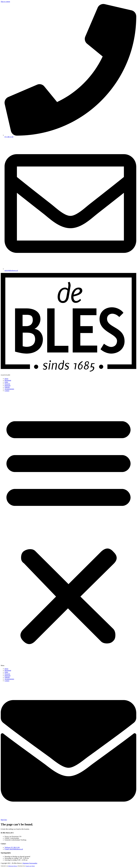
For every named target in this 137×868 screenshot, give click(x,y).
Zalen (6, 382)
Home (6, 379)
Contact (7, 391)
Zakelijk (7, 387)
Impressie (8, 385)
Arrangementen (9, 389)
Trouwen (7, 384)
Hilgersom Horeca (13, 866)
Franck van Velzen (30, 866)
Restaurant (8, 380)
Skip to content (5, 2)
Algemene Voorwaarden (30, 863)
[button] (68, 530)
